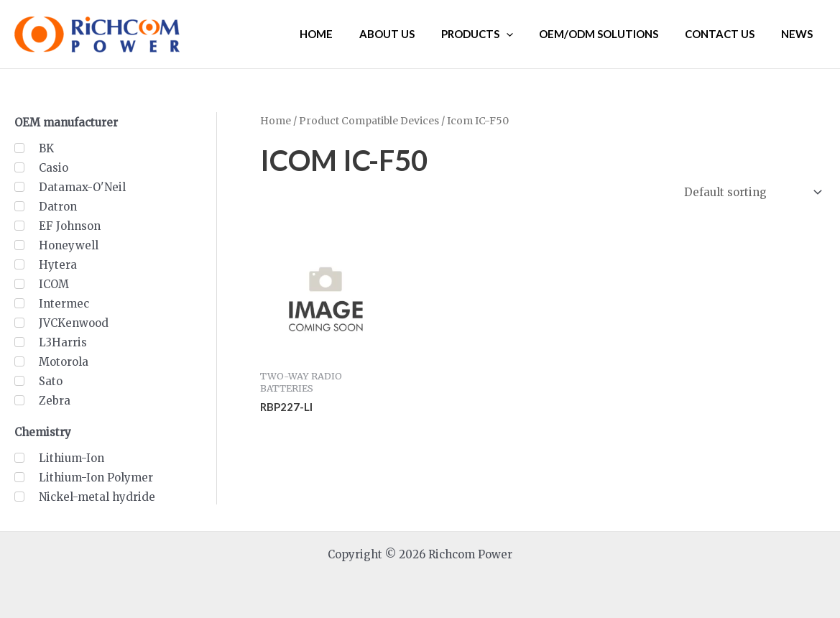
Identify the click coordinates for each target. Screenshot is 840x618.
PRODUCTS (494, 34)
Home (276, 121)
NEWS (799, 34)
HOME (343, 34)
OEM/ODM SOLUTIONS (611, 34)
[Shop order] (752, 193)
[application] (523, 34)
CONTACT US (727, 34)
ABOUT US (409, 34)
